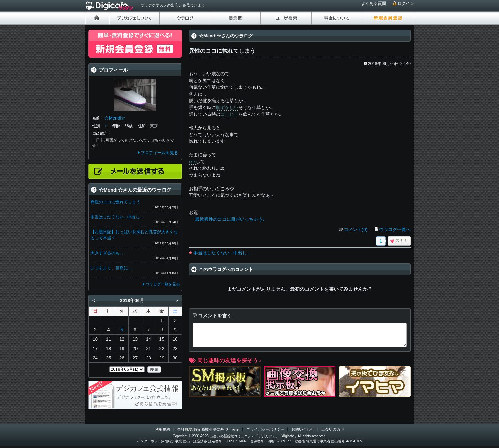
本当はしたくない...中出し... (222, 253)
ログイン (406, 3)
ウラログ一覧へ (395, 230)
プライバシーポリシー (265, 429)
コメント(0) (356, 230)
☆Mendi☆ (115, 118)
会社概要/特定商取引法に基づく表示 (208, 429)
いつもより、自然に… (111, 268)
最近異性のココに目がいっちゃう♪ (230, 219)
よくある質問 (374, 3)
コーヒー (229, 114)
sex (192, 162)
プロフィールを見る (159, 153)
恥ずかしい (227, 108)
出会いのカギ (333, 429)
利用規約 (163, 429)
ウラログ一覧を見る (163, 284)
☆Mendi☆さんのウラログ (226, 36)
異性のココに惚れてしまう (115, 202)
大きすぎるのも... (107, 253)
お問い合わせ (303, 429)
